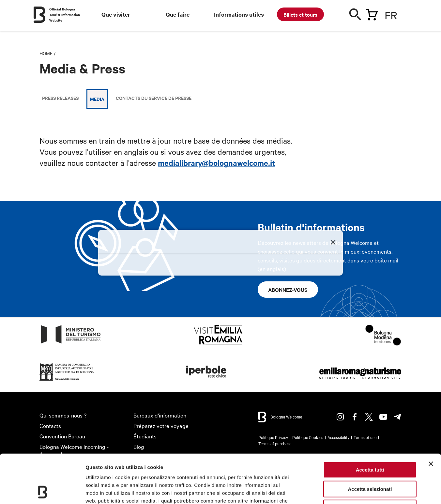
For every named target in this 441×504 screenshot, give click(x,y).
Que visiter (116, 14)
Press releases (60, 98)
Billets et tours (300, 14)
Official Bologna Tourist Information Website (65, 15)
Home (46, 53)
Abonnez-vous (288, 290)
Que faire (178, 14)
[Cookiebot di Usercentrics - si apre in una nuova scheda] (42, 491)
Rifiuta (370, 462)
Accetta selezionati (370, 443)
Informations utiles (239, 14)
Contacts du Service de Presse (154, 98)
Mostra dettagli (343, 491)
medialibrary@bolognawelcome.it (216, 163)
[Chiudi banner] (431, 418)
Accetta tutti (370, 424)
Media (97, 99)
